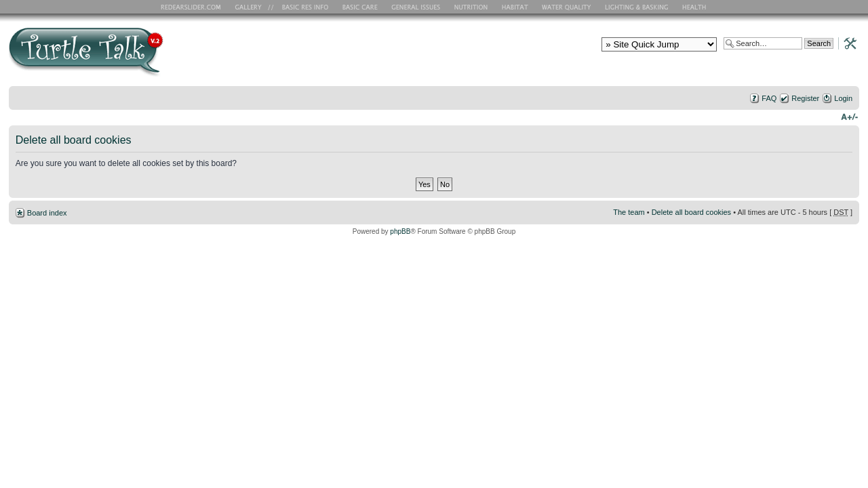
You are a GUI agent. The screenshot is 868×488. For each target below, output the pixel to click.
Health (695, 7)
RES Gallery (253, 7)
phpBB (400, 231)
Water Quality (566, 7)
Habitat (515, 7)
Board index (47, 213)
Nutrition (473, 7)
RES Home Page (193, 7)
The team (629, 212)
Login (843, 98)
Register (805, 98)
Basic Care (359, 7)
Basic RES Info (302, 7)
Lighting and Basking (637, 7)
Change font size (849, 116)
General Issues (417, 7)
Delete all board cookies (691, 212)
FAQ (769, 98)
